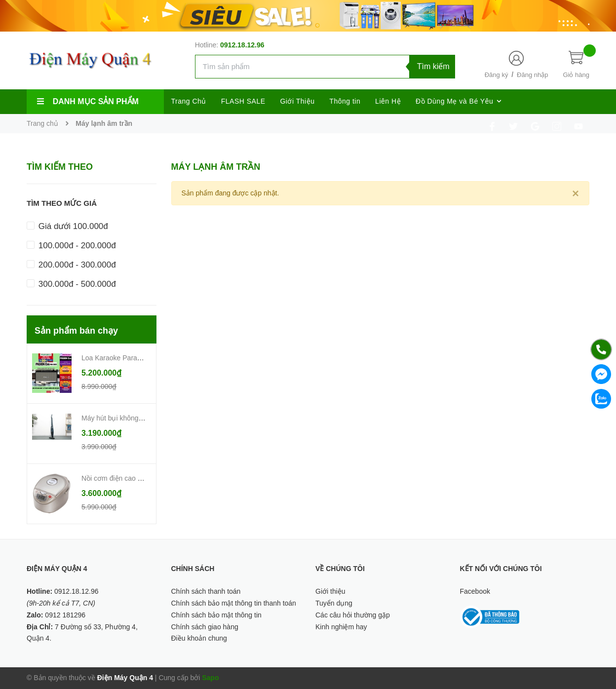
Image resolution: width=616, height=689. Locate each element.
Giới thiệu (330, 591)
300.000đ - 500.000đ (71, 284)
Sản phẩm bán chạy (76, 331)
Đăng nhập (532, 75)
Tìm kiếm (433, 66)
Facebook (475, 591)
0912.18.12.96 (242, 45)
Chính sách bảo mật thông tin (216, 615)
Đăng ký (497, 75)
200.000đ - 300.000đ (71, 265)
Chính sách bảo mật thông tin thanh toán (234, 603)
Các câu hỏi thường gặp (353, 615)
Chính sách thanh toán (206, 591)
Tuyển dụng (334, 603)
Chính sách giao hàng (205, 627)
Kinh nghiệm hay (341, 627)
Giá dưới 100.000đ (67, 226)
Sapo (210, 678)
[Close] (576, 193)
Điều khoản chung (199, 638)
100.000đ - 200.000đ (71, 246)
